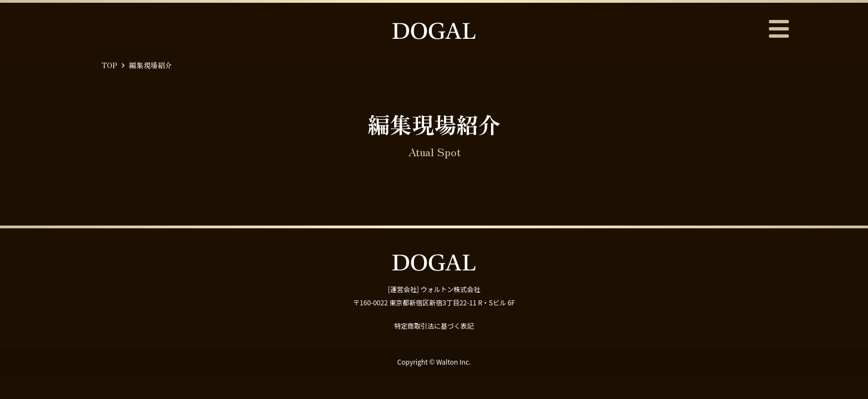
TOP (110, 65)
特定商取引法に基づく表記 (434, 326)
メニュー (778, 29)
